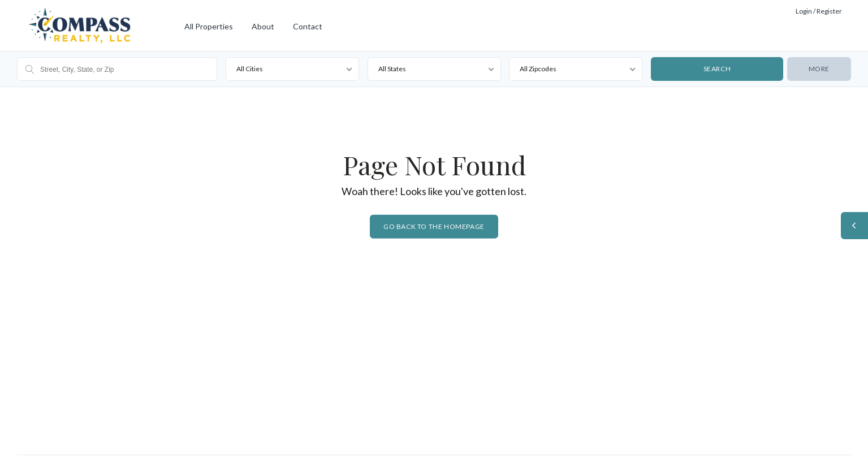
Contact (308, 26)
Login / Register (819, 11)
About (263, 26)
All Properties (209, 26)
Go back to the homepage (434, 226)
